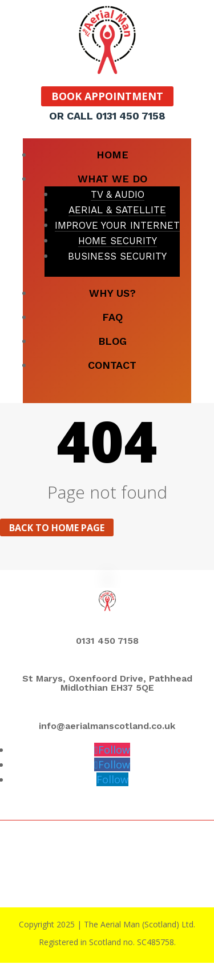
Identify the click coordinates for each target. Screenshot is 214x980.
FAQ (112, 317)
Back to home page (57, 527)
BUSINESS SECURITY (117, 256)
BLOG (112, 341)
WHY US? (112, 293)
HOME (112, 155)
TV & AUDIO (118, 194)
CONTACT (112, 365)
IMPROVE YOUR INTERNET (117, 225)
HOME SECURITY (118, 241)
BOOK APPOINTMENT (107, 97)
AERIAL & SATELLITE (117, 210)
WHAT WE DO (112, 179)
